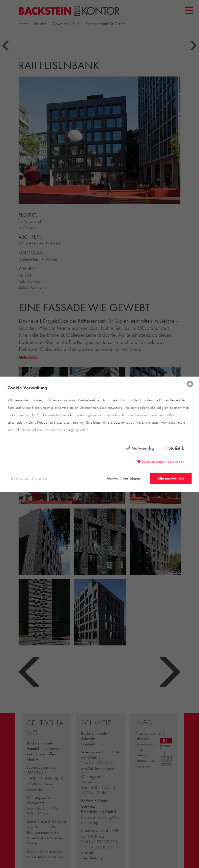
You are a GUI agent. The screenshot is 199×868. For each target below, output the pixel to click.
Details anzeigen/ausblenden (163, 461)
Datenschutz (20, 478)
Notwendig (143, 448)
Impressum (40, 478)
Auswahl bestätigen (123, 478)
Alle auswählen (171, 478)
